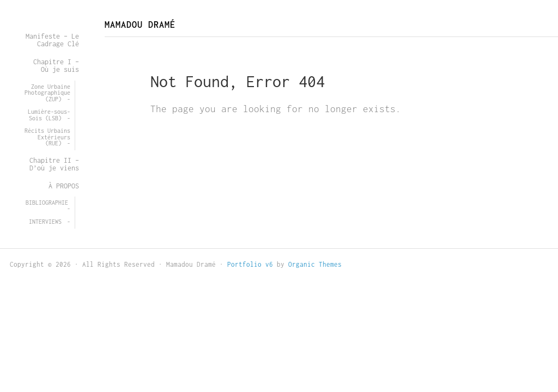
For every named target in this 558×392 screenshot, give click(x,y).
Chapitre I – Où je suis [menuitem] (56, 66)
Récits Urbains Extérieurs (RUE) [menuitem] (47, 137)
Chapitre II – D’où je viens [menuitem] (54, 164)
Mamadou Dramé (140, 24)
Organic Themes (315, 264)
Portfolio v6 (250, 264)
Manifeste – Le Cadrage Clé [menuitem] (52, 40)
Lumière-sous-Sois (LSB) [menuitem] (49, 115)
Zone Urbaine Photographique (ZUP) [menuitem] (47, 93)
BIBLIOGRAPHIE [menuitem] (47, 203)
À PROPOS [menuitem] (64, 186)
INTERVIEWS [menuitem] (45, 222)
